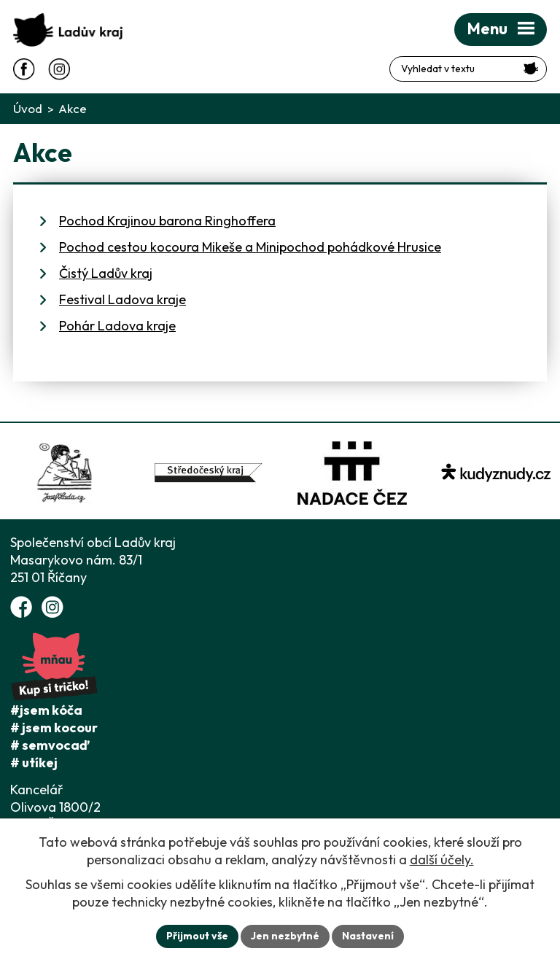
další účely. (442, 860)
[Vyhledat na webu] (531, 68)
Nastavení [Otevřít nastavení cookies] (368, 936)
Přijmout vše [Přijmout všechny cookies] (197, 936)
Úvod (28, 108)
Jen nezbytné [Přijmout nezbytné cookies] (285, 936)
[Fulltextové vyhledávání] (468, 69)
